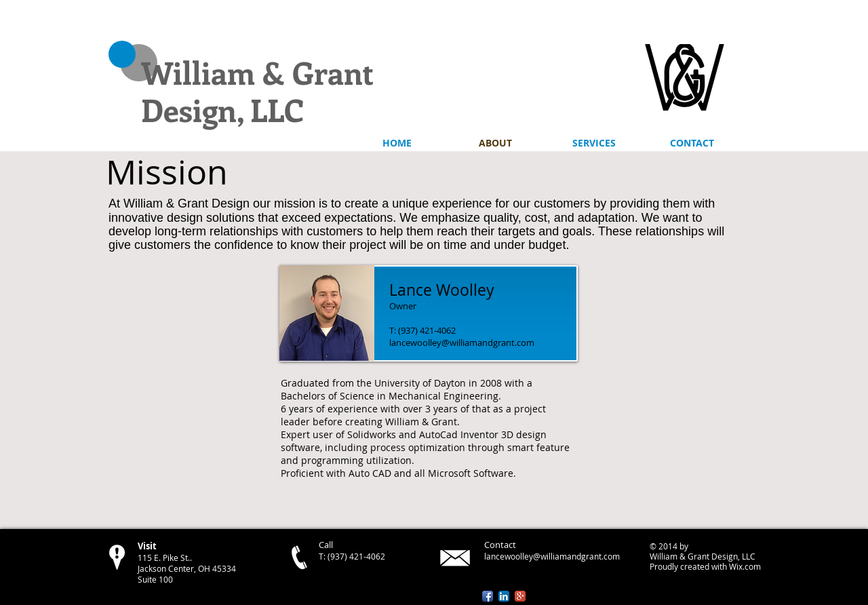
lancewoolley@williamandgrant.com (462, 343)
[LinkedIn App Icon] (504, 596)
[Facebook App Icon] (488, 596)
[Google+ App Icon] (520, 596)
